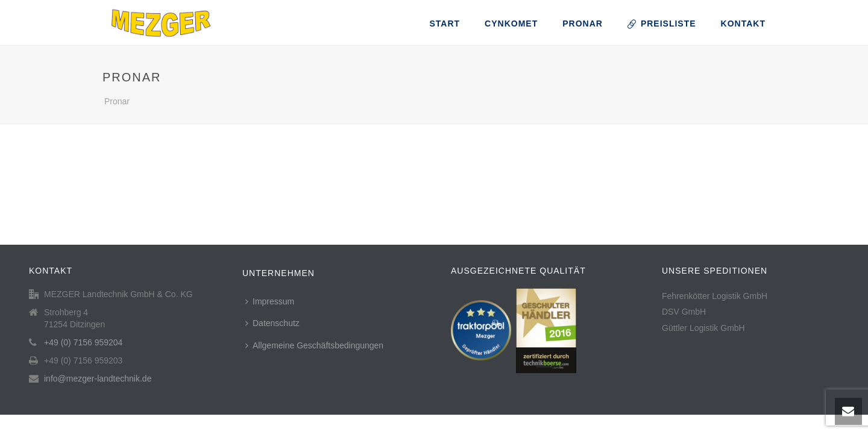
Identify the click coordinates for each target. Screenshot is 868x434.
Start (445, 24)
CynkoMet (511, 24)
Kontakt (743, 24)
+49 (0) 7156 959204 (83, 342)
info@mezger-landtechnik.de (98, 379)
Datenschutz (272, 323)
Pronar (583, 24)
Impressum (270, 301)
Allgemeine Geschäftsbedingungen (314, 345)
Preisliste (662, 24)
